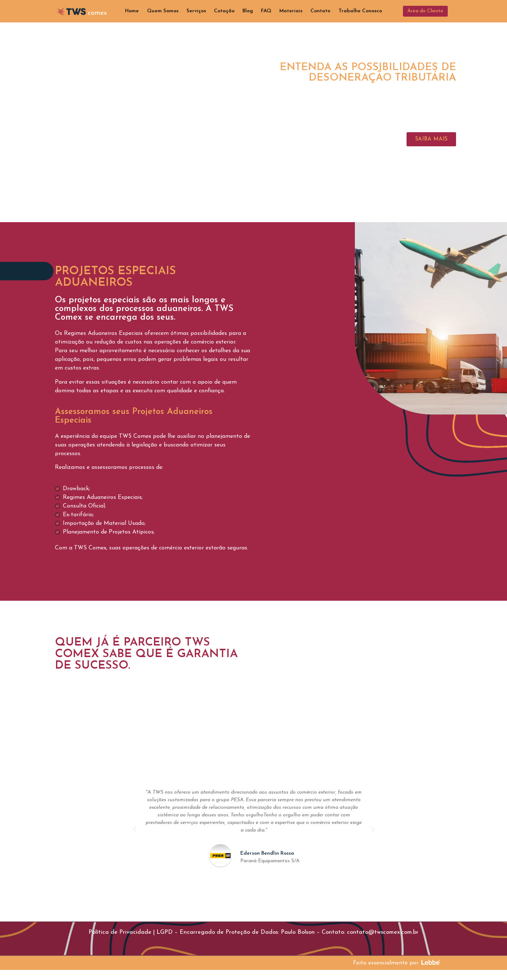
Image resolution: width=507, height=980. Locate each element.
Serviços (196, 11)
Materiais (291, 11)
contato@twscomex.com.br (383, 932)
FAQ (266, 11)
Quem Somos (163, 11)
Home (132, 11)
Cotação (224, 11)
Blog (248, 11)
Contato (320, 11)
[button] (425, 11)
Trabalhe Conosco (360, 11)
